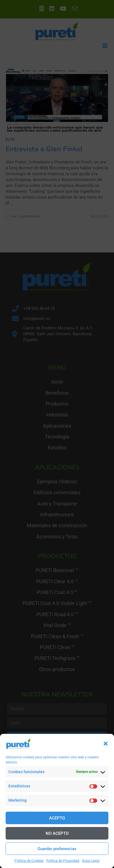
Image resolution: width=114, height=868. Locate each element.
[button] (106, 744)
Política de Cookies (29, 861)
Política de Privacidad (63, 861)
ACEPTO (57, 818)
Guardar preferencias (57, 849)
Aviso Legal (91, 861)
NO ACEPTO (57, 833)
